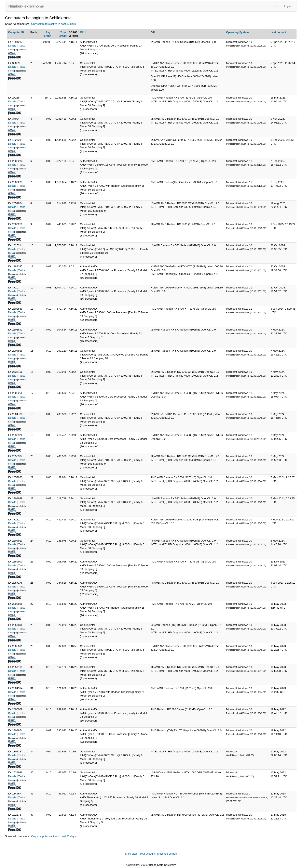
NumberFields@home (26, 6)
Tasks (22, 46)
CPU (83, 32)
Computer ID (16, 32)
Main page (131, 854)
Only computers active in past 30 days (54, 24)
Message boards (167, 854)
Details (12, 46)
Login (287, 6)
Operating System (237, 32)
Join (276, 6)
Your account (147, 854)
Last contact (278, 32)
